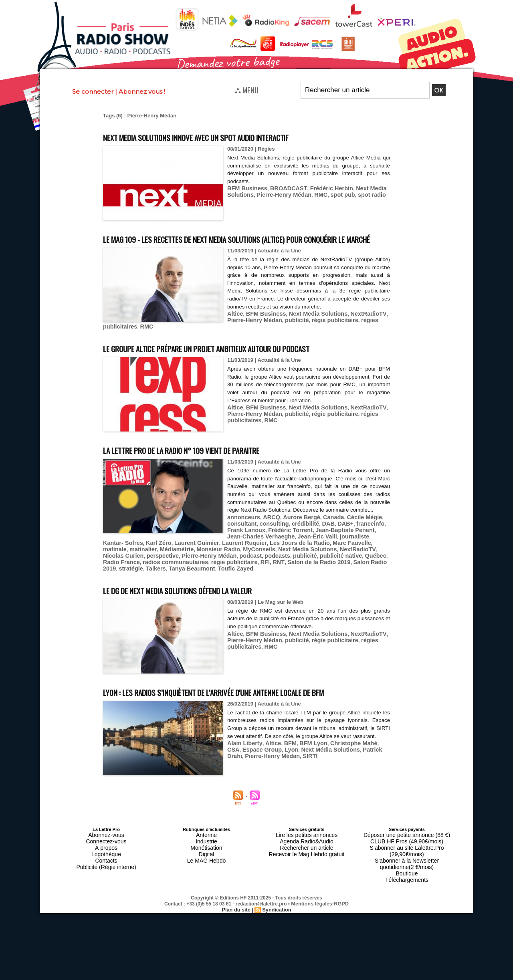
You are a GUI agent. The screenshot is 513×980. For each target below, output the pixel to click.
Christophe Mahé (341, 771)
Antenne (207, 855)
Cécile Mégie (351, 538)
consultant (240, 544)
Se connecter (93, 92)
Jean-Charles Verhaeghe (253, 550)
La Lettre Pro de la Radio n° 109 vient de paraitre (208, 463)
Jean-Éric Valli (304, 550)
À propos (106, 864)
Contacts (106, 874)
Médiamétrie (118, 562)
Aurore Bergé (294, 538)
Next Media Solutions (309, 328)
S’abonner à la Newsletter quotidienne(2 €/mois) (407, 871)
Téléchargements (407, 883)
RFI (138, 574)
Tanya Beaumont (330, 574)
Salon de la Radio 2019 (186, 574)
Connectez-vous (106, 859)
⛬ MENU (247, 90)
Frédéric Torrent (144, 550)
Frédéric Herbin (321, 188)
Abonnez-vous (106, 855)
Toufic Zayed (369, 574)
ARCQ (267, 538)
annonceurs (242, 538)
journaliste (338, 550)
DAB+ (335, 544)
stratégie (274, 574)
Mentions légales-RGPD (320, 906)
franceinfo (357, 544)
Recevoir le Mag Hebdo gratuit (307, 869)
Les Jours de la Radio (261, 556)
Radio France (291, 568)
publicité (290, 334)
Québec (262, 568)
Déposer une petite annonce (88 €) (407, 855)
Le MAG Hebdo (206, 874)
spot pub (332, 194)
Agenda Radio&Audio (306, 859)
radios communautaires (340, 568)
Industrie (206, 859)
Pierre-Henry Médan (278, 194)
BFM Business (245, 188)
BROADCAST (283, 188)
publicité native (231, 568)
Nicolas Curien (319, 562)
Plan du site (237, 912)
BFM (284, 771)
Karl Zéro (134, 556)
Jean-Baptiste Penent (194, 550)
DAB (319, 544)
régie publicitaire (325, 334)
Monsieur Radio (156, 562)
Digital (207, 869)
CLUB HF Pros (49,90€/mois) (407, 859)
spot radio (358, 194)
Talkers (297, 574)
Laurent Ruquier (211, 556)
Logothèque (106, 869)
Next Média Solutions (307, 777)
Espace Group (245, 777)
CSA (371, 771)
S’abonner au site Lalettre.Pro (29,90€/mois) (407, 864)
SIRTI (270, 783)
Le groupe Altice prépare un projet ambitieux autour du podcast (241, 361)
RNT (150, 574)
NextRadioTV (355, 328)
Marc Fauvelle (307, 556)
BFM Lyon (305, 771)
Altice (234, 328)
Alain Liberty (243, 771)
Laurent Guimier (168, 556)
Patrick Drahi (352, 777)
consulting (270, 544)
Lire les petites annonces (307, 855)
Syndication (276, 912)
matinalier (364, 556)
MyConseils (193, 562)
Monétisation (206, 864)
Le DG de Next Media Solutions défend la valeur (204, 595)
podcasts (173, 568)
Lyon (272, 777)
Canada (323, 538)
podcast (149, 568)
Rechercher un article (307, 864)
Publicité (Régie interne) (106, 879)
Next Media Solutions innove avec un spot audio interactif (228, 136)
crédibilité (298, 544)
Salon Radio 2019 (239, 574)
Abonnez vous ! (142, 92)
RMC (312, 194)
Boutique (407, 879)
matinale (338, 556)
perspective (354, 562)
